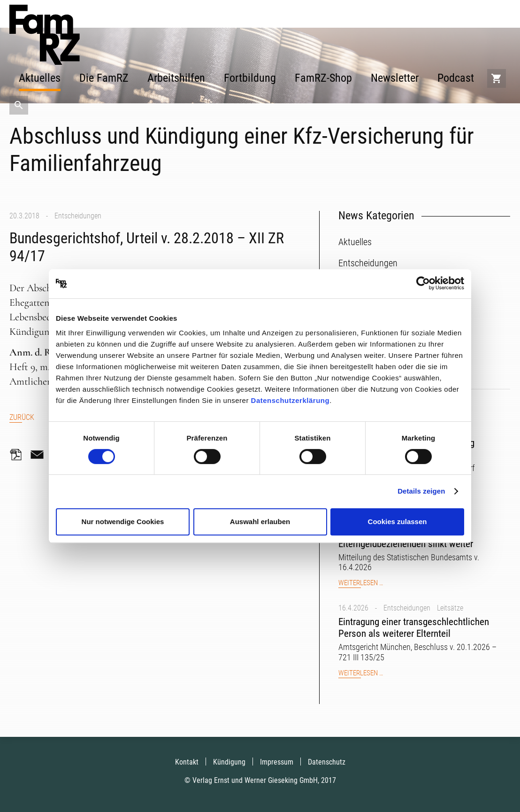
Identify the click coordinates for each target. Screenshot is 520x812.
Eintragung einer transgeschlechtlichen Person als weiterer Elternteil (414, 628)
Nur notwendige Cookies (123, 522)
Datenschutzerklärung (291, 400)
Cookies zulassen (398, 522)
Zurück (22, 417)
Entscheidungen (78, 216)
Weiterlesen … (361, 583)
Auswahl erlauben (260, 522)
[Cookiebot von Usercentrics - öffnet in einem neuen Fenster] (423, 284)
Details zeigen (421, 491)
